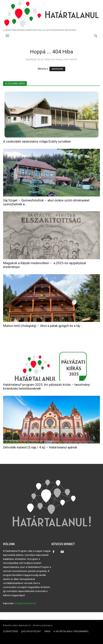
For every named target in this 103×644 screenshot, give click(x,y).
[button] (96, 36)
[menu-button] (7, 36)
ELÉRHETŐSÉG (11, 631)
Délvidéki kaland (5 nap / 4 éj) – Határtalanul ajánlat (40, 447)
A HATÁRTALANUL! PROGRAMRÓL (71, 631)
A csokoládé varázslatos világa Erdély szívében (37, 141)
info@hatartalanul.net (25, 603)
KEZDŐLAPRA (57, 69)
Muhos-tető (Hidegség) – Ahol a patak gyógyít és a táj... (43, 326)
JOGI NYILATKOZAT (31, 631)
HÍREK (47, 631)
